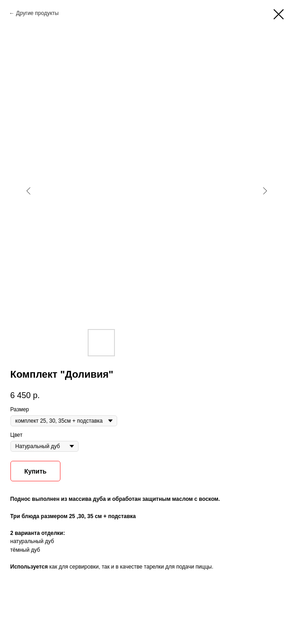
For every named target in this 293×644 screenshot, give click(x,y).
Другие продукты (37, 13)
